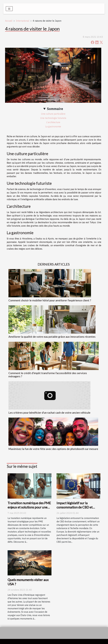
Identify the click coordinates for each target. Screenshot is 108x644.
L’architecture (53, 122)
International (23, 21)
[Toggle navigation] (9, 9)
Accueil (9, 21)
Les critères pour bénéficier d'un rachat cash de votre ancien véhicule (49, 413)
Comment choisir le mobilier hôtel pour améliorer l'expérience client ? (50, 300)
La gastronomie (53, 126)
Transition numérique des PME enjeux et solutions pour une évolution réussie (29, 507)
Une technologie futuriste (53, 118)
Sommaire (55, 109)
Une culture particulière (53, 114)
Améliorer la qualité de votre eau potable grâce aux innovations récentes (52, 337)
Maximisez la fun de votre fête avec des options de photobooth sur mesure (53, 449)
